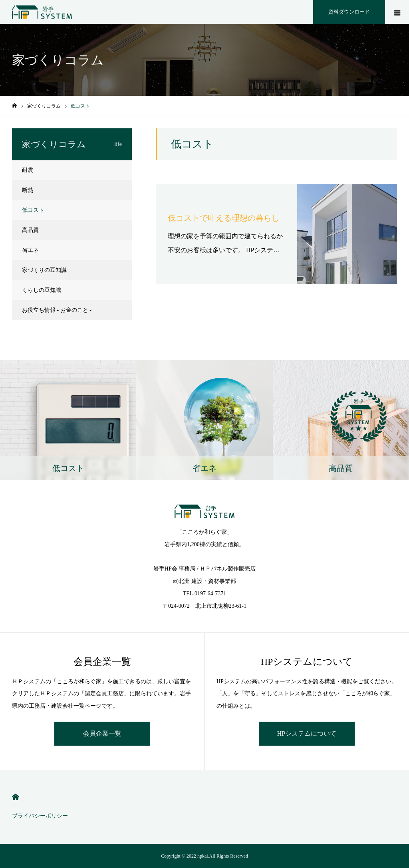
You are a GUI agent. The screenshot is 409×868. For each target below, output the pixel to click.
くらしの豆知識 (42, 290)
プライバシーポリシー (40, 816)
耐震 (28, 170)
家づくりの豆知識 (44, 270)
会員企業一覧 (102, 733)
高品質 (30, 230)
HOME (15, 797)
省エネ (30, 250)
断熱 (28, 190)
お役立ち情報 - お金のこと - (57, 310)
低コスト (33, 210)
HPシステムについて (307, 733)
